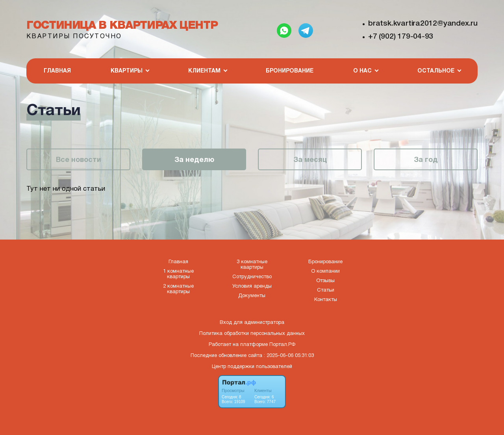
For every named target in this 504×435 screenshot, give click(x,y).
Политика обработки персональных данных (252, 334)
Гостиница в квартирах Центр (122, 26)
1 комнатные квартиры (178, 274)
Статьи (326, 290)
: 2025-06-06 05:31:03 (289, 356)
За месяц (310, 160)
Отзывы (325, 281)
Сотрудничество (252, 277)
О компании (325, 271)
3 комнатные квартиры (252, 265)
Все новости (79, 160)
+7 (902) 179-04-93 (401, 37)
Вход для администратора (252, 323)
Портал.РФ (282, 345)
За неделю (194, 160)
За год (426, 160)
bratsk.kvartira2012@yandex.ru (423, 24)
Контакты (326, 300)
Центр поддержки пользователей (252, 367)
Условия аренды (252, 286)
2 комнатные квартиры (178, 289)
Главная (57, 71)
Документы (252, 296)
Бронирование (290, 71)
